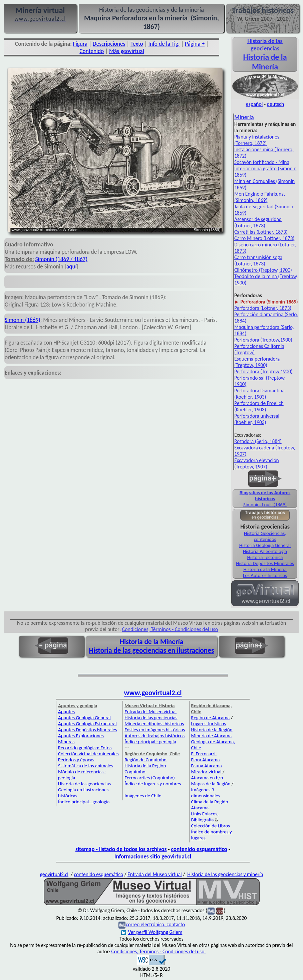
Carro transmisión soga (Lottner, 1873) (258, 260)
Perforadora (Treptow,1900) (263, 340)
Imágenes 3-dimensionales (206, 793)
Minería (244, 117)
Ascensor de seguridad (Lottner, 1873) (258, 222)
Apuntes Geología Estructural (87, 724)
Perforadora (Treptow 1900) (263, 371)
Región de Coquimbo (145, 760)
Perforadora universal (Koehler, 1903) (257, 419)
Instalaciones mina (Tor (258, 149)
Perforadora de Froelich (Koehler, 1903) (259, 406)
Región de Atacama (211, 718)
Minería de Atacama (211, 736)
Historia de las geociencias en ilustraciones (152, 650)
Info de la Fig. (164, 44)
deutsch (276, 104)
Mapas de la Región (211, 784)
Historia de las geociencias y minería (225, 874)
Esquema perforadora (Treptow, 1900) (257, 362)
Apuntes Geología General (84, 718)
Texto (137, 44)
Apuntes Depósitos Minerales (88, 730)
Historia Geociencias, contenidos (265, 536)
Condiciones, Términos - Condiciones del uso (170, 629)
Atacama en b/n (207, 778)
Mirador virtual (206, 772)
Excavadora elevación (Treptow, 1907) (257, 463)
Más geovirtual (127, 51)
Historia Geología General (265, 545)
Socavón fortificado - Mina (262, 162)
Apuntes (66, 712)
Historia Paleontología (265, 551)
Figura (80, 44)
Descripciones (109, 44)
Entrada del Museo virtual (150, 712)
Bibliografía (203, 820)
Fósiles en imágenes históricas (155, 730)
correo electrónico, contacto (155, 924)
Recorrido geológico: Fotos (85, 748)
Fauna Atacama (207, 766)
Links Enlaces (204, 814)
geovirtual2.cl (54, 874)
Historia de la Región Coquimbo (145, 769)
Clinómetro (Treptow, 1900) (263, 270)
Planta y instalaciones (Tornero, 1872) (257, 140)
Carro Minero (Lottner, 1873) (264, 238)
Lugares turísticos (209, 724)
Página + (195, 44)
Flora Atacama (206, 760)
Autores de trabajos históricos (155, 736)
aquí (72, 266)
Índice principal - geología (84, 802)
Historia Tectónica (265, 557)
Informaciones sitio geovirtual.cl (153, 856)
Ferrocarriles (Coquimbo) (149, 778)
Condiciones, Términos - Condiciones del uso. (159, 951)
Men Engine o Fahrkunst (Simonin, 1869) (260, 197)
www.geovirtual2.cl (153, 693)
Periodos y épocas (76, 760)
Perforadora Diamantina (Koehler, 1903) (259, 394)
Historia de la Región (212, 730)
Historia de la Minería (265, 569)
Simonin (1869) (23, 320)
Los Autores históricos (265, 575)
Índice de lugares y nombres (153, 784)
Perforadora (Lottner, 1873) (263, 308)
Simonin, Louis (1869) (265, 505)
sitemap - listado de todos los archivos (121, 849)
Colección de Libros (211, 826)
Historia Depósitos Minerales (265, 563)
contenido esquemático (199, 849)
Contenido (92, 51)
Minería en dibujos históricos (154, 724)
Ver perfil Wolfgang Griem (152, 932)
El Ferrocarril (204, 754)
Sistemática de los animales (86, 766)
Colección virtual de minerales (88, 754)
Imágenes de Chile (143, 796)
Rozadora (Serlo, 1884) (258, 441)
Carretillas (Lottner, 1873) (261, 232)
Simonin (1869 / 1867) (61, 259)
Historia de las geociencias (84, 784)
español (254, 104)
